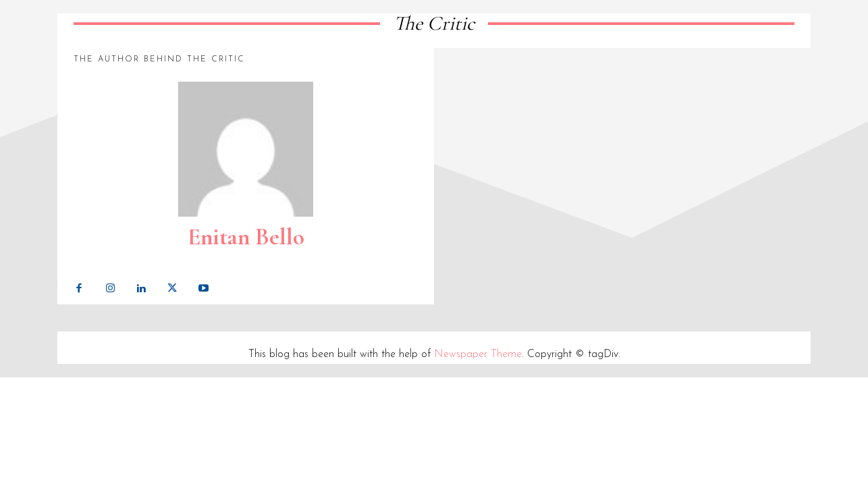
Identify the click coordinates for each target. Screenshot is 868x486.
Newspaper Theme (478, 354)
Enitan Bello (246, 237)
